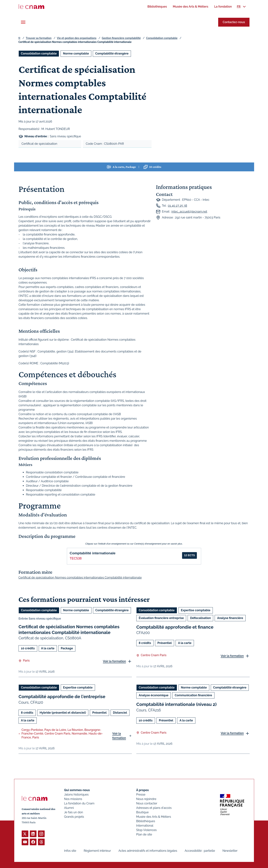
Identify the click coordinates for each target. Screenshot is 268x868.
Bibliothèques (146, 821)
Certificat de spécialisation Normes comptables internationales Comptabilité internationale (69, 630)
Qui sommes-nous (77, 790)
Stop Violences (146, 830)
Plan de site (144, 834)
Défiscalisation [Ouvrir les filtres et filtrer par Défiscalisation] (200, 618)
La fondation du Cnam (79, 803)
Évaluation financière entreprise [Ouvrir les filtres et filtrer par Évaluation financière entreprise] (161, 618)
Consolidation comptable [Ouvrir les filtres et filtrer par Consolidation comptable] (39, 54)
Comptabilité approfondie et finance (175, 627)
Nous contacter (147, 803)
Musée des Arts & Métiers (154, 817)
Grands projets (74, 817)
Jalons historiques (76, 795)
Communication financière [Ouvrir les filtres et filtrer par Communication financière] (193, 695)
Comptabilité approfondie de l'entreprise (62, 697)
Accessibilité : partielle (200, 851)
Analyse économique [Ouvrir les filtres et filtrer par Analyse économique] (154, 695)
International (145, 826)
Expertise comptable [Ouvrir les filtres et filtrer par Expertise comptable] (195, 610)
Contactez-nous (234, 22)
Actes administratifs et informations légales (148, 851)
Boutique (142, 812)
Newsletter (230, 851)
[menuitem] (157, 7)
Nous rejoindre (146, 799)
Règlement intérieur (97, 851)
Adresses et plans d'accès (154, 808)
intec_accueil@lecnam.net (189, 212)
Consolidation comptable (162, 38)
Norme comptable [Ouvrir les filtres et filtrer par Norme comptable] (76, 54)
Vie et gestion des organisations (77, 38)
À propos (142, 790)
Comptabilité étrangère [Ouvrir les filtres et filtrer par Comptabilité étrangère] (112, 54)
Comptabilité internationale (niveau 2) (176, 705)
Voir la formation (114, 661)
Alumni (69, 808)
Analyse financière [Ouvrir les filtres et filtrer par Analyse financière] (230, 618)
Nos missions (73, 799)
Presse (141, 795)
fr (19, 38)
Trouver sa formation (39, 38)
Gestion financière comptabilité (121, 38)
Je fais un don (74, 812)
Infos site (70, 851)
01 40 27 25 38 (177, 206)
